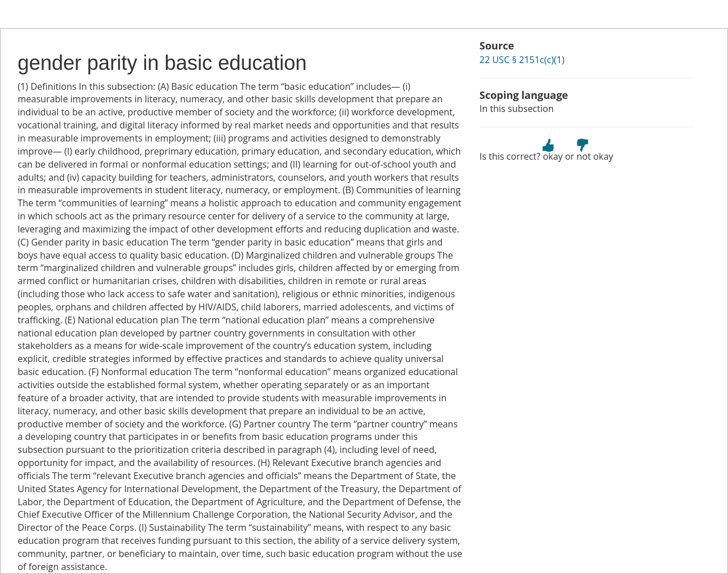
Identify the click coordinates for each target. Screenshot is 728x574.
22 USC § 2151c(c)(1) (522, 60)
